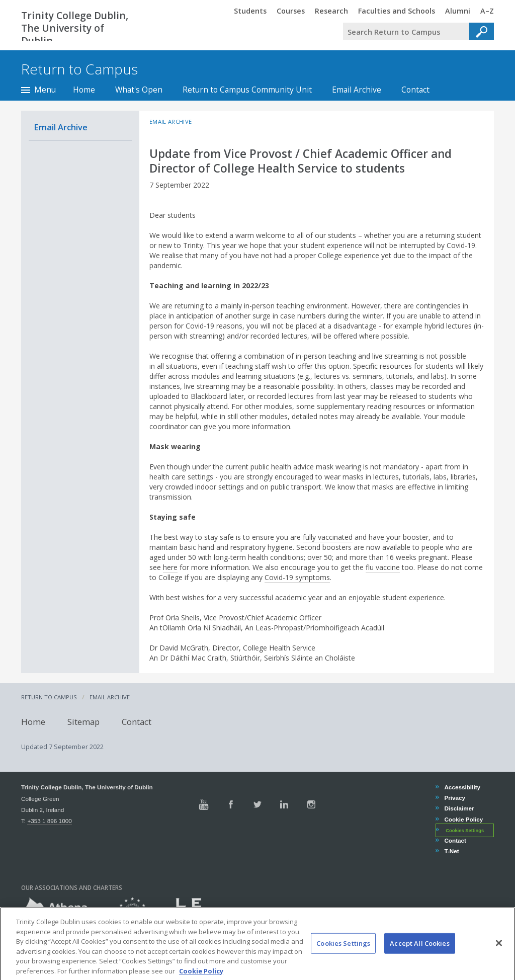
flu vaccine (383, 567)
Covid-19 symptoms (297, 577)
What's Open (139, 90)
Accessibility (462, 787)
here (170, 567)
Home (84, 90)
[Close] (499, 952)
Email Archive (357, 90)
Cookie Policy (463, 819)
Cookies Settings (465, 831)
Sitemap (83, 721)
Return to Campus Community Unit (247, 90)
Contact (415, 90)
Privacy (454, 798)
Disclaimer (459, 808)
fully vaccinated (328, 537)
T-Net (451, 851)
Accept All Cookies (419, 952)
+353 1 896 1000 (49, 821)
